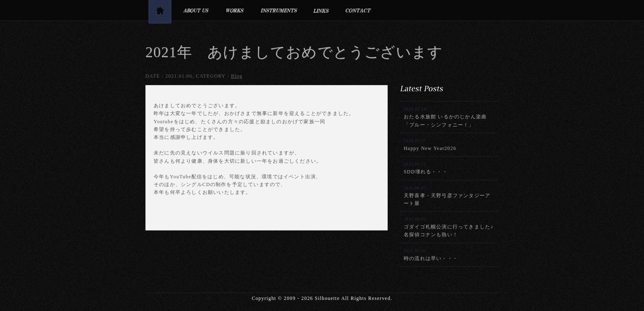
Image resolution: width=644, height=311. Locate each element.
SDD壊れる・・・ (426, 168)
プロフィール (196, 10)
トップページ (160, 13)
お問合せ (358, 10)
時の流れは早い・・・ (431, 255)
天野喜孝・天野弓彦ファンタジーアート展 (447, 196)
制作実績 (235, 10)
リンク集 (321, 10)
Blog (237, 76)
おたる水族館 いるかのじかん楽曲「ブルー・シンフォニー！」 (445, 117)
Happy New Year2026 (430, 145)
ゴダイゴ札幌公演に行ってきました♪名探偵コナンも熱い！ (448, 227)
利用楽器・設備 (279, 10)
